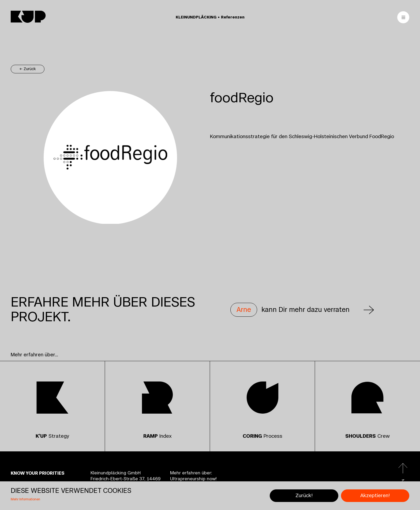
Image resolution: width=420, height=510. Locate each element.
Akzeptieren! (375, 496)
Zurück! (304, 496)
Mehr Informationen (25, 499)
